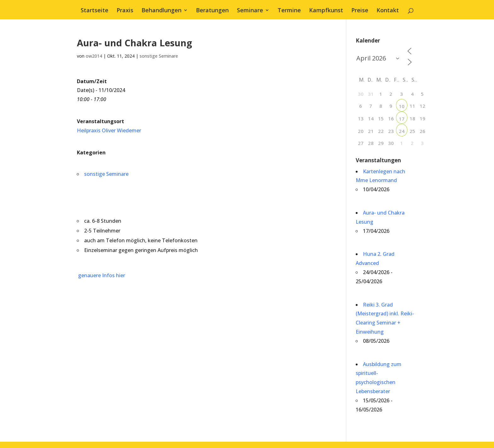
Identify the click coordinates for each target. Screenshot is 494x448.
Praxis (125, 11)
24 (402, 131)
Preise (360, 11)
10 (402, 106)
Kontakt (388, 11)
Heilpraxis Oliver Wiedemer (109, 130)
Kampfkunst (326, 11)
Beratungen (212, 11)
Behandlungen (161, 11)
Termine (289, 11)
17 (402, 119)
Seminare (250, 11)
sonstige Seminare (159, 56)
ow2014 (94, 56)
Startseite (95, 11)
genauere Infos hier (101, 275)
